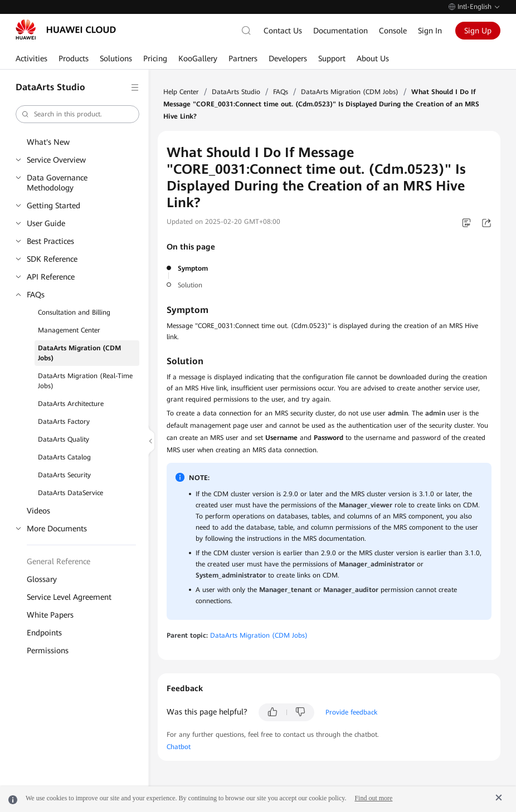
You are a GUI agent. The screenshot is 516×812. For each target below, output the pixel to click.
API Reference (51, 277)
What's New (48, 142)
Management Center (69, 330)
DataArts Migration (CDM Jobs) (79, 353)
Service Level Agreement (69, 597)
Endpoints (44, 633)
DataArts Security (64, 475)
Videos (38, 511)
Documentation (340, 31)
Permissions (48, 650)
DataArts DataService (70, 493)
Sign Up (478, 31)
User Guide (46, 223)
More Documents (57, 529)
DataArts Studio (236, 92)
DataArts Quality (64, 439)
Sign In (430, 31)
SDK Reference (52, 259)
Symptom (193, 268)
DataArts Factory (64, 422)
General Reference (59, 561)
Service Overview (56, 160)
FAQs (36, 295)
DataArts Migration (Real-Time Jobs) (85, 381)
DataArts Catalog (64, 457)
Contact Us (283, 31)
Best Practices (50, 241)
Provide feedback (351, 712)
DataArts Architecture (71, 404)
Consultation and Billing (74, 312)
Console (393, 31)
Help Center (181, 92)
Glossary (42, 579)
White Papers (50, 615)
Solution (190, 285)
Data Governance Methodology (57, 183)
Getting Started (53, 206)
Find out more (373, 798)
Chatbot (179, 747)
